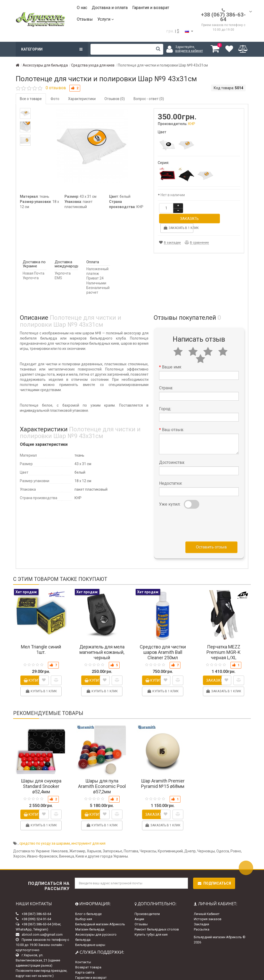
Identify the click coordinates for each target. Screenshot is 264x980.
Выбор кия (84, 908)
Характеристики (82, 99)
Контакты (83, 952)
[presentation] (198, 513)
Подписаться (214, 873)
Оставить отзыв (211, 536)
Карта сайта (85, 962)
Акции (139, 908)
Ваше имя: (172, 356)
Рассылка (202, 919)
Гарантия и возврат (151, 8)
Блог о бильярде (88, 903)
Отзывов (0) (115, 99)
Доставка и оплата (110, 8)
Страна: (166, 377)
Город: (165, 398)
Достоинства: (172, 452)
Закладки (201, 914)
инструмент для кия (88, 833)
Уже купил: (170, 494)
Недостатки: (171, 473)
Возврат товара (88, 957)
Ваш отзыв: (173, 419)
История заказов (208, 908)
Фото (55, 99)
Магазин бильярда (90, 919)
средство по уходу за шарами (45, 833)
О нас (82, 8)
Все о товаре (31, 99)
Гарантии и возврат (91, 967)
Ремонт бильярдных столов (157, 919)
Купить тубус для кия (151, 924)
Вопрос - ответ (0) (149, 99)
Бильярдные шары (90, 934)
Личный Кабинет (207, 903)
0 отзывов (56, 88)
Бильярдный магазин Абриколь (100, 914)
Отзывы (85, 19)
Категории (52, 49)
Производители (147, 903)
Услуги (106, 19)
